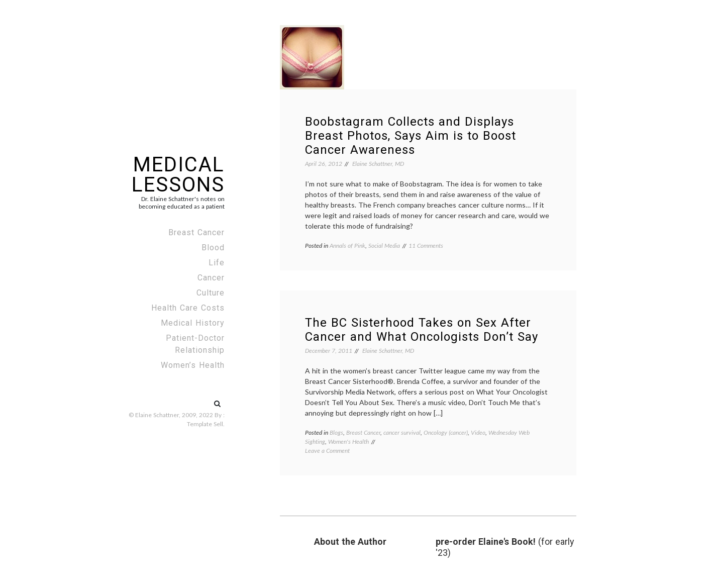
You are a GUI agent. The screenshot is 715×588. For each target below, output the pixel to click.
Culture (211, 293)
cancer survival (402, 432)
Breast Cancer (196, 232)
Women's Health (348, 442)
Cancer (211, 278)
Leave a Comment (327, 451)
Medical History (193, 323)
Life (217, 263)
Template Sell (205, 424)
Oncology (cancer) (446, 432)
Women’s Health (193, 365)
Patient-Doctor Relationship (195, 344)
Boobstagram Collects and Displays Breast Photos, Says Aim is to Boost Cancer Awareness (411, 136)
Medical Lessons (178, 175)
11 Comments (426, 246)
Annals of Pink (347, 246)
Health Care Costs (188, 308)
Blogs (336, 432)
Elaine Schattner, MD (378, 164)
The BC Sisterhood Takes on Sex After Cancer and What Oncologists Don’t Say (422, 330)
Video (478, 432)
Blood (213, 248)
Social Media (384, 246)
